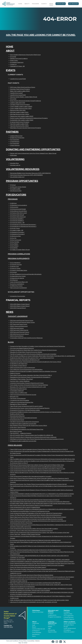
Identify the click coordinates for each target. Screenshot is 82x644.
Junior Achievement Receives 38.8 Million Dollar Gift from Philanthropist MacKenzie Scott (36, 471)
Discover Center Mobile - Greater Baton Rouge (24, 97)
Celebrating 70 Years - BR (17, 66)
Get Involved (73, 4)
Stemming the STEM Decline (18, 389)
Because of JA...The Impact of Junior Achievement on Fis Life (28, 387)
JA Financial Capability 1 (17, 219)
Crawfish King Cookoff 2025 (18, 95)
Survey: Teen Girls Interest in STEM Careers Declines (25, 534)
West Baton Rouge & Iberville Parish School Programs (25, 128)
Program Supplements (19, 258)
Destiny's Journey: (15, 373)
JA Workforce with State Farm (19, 364)
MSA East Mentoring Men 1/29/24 (20, 114)
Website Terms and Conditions (19, 59)
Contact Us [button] (8, 626)
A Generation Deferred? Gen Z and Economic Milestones (26, 338)
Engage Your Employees (17, 138)
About (27, 4)
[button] (29, 4)
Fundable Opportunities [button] (68, 613)
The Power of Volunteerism (18, 398)
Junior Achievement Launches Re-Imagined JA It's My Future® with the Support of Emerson (37, 467)
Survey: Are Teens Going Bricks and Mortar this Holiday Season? (28, 567)
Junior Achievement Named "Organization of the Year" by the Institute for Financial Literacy (36, 513)
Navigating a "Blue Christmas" (19, 404)
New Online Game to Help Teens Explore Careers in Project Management (31, 505)
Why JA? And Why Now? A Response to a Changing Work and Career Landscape (33, 437)
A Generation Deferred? (17, 391)
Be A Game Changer (16, 431)
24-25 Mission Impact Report (18, 366)
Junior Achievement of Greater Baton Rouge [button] (70, 625)
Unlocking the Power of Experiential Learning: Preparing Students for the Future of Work (36, 362)
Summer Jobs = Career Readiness (20, 381)
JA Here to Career (15, 268)
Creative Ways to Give (16, 136)
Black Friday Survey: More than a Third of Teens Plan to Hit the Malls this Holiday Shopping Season (38, 517)
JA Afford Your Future (16, 286)
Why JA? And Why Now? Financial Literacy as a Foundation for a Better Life (32, 435)
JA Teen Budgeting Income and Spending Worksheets (26, 274)
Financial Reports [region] (69, 619)
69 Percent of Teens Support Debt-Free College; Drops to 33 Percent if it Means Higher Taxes (37, 465)
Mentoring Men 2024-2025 (18, 110)
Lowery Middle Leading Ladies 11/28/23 (21, 107)
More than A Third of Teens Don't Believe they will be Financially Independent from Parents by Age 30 (39, 478)
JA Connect (13, 272)
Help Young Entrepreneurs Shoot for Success (23, 395)
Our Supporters (15, 140)
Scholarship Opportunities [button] (52, 631)
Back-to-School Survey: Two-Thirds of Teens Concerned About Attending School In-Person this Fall (38, 484)
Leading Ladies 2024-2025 (18, 103)
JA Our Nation (14, 244)
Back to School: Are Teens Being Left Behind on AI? (25, 360)
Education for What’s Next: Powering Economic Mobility (26, 352)
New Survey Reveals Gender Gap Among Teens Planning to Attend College (32, 575)
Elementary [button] (52, 625)
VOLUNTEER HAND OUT (17, 177)
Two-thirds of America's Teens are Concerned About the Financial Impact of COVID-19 (35, 500)
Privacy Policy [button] (23, 641)
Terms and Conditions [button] (12, 641)
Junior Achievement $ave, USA (19, 282)
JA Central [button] (25, 643)
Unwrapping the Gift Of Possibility (20, 400)
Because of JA (14, 397)
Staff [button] (34, 625)
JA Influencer (14, 280)
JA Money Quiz (14, 266)
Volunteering (15, 159)
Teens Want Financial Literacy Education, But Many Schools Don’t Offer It (31, 375)
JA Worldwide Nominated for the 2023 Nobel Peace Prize (27, 429)
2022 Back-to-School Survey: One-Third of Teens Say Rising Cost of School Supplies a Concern (37, 439)
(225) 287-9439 (8, 627)
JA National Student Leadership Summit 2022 (23, 441)
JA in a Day (13, 99)
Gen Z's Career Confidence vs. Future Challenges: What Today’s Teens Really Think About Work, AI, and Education (43, 356)
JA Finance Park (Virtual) (17, 215)
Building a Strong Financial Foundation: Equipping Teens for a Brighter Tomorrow (33, 371)
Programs (35, 4)
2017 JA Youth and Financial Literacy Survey (22, 322)
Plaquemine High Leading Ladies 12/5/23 (22, 116)
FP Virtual (13, 185)
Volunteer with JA (15, 165)
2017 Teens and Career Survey (19, 324)
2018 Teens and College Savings (19, 330)
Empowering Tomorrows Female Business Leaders (25, 410)
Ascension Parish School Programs (20, 89)
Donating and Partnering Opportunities (33, 149)
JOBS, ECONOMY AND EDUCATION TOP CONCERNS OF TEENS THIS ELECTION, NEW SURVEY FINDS (39, 600)
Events (44, 4)
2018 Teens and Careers (17, 328)
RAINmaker (14, 155)
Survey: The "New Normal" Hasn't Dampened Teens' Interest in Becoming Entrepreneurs (36, 515)
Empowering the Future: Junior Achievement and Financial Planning (30, 408)
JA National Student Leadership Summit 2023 (23, 424)
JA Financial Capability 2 (17, 221)
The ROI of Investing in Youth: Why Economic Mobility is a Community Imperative (33, 354)
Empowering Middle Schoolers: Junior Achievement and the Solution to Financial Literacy (36, 412)
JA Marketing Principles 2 (17, 234)
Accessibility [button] (31, 641)
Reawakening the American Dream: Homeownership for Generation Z (30, 377)
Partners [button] (67, 610)
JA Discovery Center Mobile (18, 187)
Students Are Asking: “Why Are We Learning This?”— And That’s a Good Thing (32, 358)
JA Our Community (16, 240)
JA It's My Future (15, 228)
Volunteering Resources (23, 169)
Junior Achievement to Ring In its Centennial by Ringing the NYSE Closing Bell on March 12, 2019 (38, 469)
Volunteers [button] (36, 610)
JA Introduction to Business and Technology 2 (23, 226)
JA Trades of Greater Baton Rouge (20, 250)
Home (20, 4)
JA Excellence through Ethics (18, 211)
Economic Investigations (17, 284)
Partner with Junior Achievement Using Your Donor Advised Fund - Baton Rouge (33, 153)
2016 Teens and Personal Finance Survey (22, 320)
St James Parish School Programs (20, 122)
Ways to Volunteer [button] (38, 612)
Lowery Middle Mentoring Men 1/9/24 (21, 108)
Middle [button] (50, 627)
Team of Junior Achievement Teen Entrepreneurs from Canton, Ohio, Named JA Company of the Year (40, 533)
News (51, 4)
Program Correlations (19, 254)
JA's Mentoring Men (16, 191)
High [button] (49, 628)
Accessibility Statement (17, 62)
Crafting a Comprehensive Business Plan (22, 402)
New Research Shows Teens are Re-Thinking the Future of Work (29, 425)
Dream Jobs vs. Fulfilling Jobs (19, 393)
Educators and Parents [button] (53, 611)
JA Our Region (14, 246)
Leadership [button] (36, 623)
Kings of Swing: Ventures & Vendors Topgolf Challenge (25, 101)
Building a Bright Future (17, 414)
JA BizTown (13, 203)
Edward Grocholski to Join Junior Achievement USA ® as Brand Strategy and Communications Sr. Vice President (42, 577)
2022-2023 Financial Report (18, 308)
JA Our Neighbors (15, 263)
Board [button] (34, 627)
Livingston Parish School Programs (20, 105)
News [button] (34, 636)
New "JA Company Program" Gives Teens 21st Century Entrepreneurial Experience (34, 569)
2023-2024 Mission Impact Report (20, 306)
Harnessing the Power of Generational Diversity (24, 418)
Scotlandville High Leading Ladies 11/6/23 (22, 120)
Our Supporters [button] (69, 616)
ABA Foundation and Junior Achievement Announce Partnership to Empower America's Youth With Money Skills (42, 459)
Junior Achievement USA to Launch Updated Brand (25, 507)
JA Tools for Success (16, 265)
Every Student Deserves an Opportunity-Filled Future (25, 55)
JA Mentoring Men (15, 236)
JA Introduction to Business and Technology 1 (23, 225)
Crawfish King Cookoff (16, 93)
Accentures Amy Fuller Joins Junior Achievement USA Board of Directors (31, 531)
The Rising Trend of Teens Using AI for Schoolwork (24, 422)
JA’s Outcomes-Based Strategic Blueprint (22, 348)
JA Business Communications (19, 205)
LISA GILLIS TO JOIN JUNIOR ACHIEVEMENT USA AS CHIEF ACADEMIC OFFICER (34, 602)
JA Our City (13, 238)
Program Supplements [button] (52, 614)
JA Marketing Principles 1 (17, 232)
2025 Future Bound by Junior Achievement (23, 368)
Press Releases (15, 445)
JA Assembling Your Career (18, 276)
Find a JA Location (69, 632)
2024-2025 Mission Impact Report (20, 304)
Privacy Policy (14, 60)
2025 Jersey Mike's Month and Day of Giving (23, 87)
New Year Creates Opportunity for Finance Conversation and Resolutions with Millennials (35, 583)
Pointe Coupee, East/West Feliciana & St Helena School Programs (29, 118)
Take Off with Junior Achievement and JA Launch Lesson (26, 406)
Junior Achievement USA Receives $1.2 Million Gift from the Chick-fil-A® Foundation (34, 529)
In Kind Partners (15, 142)
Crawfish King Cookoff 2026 (18, 79)
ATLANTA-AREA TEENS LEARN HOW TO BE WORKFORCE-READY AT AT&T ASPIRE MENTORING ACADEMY (41, 503)
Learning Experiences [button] (52, 622)
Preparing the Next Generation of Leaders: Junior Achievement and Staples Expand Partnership (38, 346)
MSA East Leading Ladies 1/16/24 (19, 112)
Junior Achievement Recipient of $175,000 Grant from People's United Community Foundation (37, 565)
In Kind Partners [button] (69, 617)
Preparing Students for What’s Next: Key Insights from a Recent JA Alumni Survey (34, 350)
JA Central (13, 57)
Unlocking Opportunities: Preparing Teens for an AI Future (27, 383)
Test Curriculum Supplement (18, 288)
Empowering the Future (17, 420)
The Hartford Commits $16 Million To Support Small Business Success (30, 511)
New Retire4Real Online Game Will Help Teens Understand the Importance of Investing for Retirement (40, 502)
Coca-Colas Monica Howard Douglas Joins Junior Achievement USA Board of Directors (35, 550)
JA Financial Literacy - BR (17, 223)
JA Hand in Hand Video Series (19, 270)
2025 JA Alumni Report (17, 336)
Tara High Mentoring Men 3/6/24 (19, 126)
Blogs (11, 342)
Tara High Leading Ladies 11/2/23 (19, 124)
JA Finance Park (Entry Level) (18, 213)
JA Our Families (15, 242)
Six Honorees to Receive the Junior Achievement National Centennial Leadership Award (35, 540)
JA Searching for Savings (17, 278)
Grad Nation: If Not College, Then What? (22, 379)
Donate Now (61, 4)
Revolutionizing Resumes (17, 416)
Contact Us (13, 64)
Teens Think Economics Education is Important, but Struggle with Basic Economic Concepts (36, 519)
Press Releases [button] (37, 633)
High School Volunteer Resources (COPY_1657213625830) (26, 175)
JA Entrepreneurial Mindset (18, 209)
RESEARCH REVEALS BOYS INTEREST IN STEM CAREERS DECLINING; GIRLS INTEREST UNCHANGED (40, 560)
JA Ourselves (14, 248)
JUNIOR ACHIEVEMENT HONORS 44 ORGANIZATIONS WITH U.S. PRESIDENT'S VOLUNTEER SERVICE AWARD (42, 509)
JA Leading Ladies (15, 189)
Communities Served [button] (39, 629)
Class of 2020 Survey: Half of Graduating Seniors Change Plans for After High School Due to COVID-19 (39, 449)
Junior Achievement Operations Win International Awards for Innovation (31, 476)
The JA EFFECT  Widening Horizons (21, 433)
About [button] (34, 622)
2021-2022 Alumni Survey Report (19, 334)
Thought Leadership (18, 316)
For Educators (16, 195)
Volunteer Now (14, 163)
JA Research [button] (36, 631)
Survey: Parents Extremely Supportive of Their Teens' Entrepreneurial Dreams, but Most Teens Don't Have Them (42, 563)
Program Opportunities (22, 181)
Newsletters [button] (36, 634)
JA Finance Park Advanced (18, 217)
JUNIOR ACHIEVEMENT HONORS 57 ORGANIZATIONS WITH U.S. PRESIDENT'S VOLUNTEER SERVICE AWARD (42, 562)
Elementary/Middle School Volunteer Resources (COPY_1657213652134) (30, 173)
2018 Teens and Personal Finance (20, 332)
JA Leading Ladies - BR (17, 230)
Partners (12, 132)
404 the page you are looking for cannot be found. (41, 35)
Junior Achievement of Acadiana (70, 629)
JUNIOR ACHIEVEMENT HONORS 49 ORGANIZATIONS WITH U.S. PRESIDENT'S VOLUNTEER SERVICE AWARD (42, 494)
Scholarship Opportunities (18, 296)
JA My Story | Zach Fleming (18, 427)
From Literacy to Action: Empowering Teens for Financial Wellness (29, 385)
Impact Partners (15, 145)
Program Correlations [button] (54, 617)
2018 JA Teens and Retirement (19, 326)
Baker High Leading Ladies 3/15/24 (20, 91)
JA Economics (14, 207)
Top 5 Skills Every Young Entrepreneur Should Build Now (26, 369)
